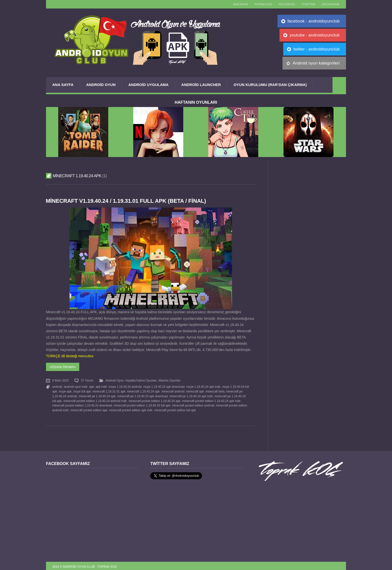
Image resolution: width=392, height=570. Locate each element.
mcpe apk (65, 390)
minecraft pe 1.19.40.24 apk (97, 395)
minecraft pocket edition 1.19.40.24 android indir (90, 399)
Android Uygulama (148, 85)
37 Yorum (87, 380)
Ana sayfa (235, 4)
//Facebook (284, 4)
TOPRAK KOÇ (259, 4)
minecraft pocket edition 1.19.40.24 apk (150, 399)
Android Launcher (201, 85)
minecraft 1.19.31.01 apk (109, 390)
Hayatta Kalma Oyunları (141, 380)
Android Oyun (101, 85)
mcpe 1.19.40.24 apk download (163, 386)
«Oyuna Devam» (63, 366)
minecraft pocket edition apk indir (120, 408)
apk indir (101, 386)
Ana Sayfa (63, 85)
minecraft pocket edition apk (78, 408)
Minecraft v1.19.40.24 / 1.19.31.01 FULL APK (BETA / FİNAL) (127, 201)
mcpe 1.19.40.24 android (124, 386)
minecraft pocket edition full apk (164, 408)
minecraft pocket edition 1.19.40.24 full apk (129, 404)
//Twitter (306, 4)
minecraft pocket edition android (180, 404)
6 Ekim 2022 (60, 380)
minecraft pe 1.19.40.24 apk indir (191, 395)
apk (91, 386)
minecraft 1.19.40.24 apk (143, 390)
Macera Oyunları (169, 380)
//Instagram (330, 4)
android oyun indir (75, 386)
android (57, 386)
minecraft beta (215, 390)
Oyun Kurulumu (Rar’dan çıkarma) (270, 85)
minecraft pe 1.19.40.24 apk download (142, 395)
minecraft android (173, 390)
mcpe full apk (82, 390)
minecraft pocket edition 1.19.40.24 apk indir (206, 399)
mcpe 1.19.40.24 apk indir (203, 386)
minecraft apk (195, 390)
